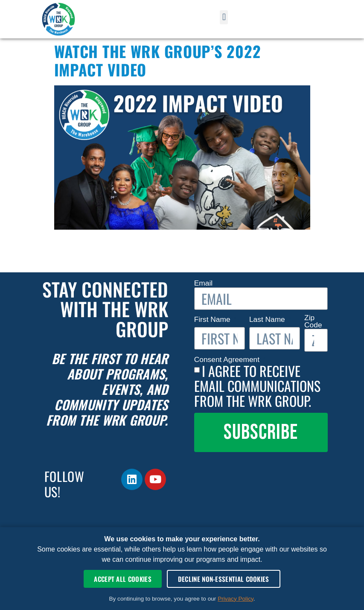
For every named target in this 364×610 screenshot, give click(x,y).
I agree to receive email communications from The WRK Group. (257, 386)
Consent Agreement (228, 360)
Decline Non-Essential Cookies (224, 579)
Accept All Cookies (122, 579)
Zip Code (313, 322)
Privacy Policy (236, 599)
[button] (224, 17)
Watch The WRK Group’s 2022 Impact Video (158, 60)
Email (204, 283)
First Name (213, 320)
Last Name (268, 320)
